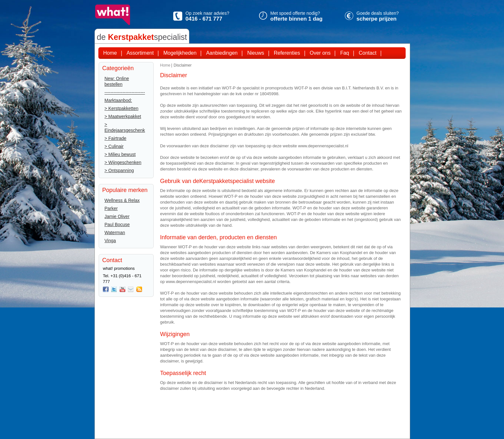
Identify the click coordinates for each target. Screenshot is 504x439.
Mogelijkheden (180, 53)
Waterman (115, 233)
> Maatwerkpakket (123, 116)
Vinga (110, 241)
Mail (131, 289)
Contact (368, 53)
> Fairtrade (115, 138)
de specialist (142, 37)
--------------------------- (125, 92)
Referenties (287, 53)
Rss (139, 289)
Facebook (106, 289)
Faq (345, 53)
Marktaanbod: (118, 100)
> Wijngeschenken (123, 162)
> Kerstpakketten (121, 108)
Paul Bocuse (117, 224)
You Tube (122, 289)
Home (110, 53)
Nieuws (256, 53)
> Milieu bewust (120, 154)
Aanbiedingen (222, 53)
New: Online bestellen (117, 81)
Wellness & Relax (122, 200)
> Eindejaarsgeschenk (125, 127)
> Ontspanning (119, 170)
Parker (111, 208)
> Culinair (114, 146)
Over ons (320, 53)
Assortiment (140, 53)
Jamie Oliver (117, 216)
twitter (114, 289)
